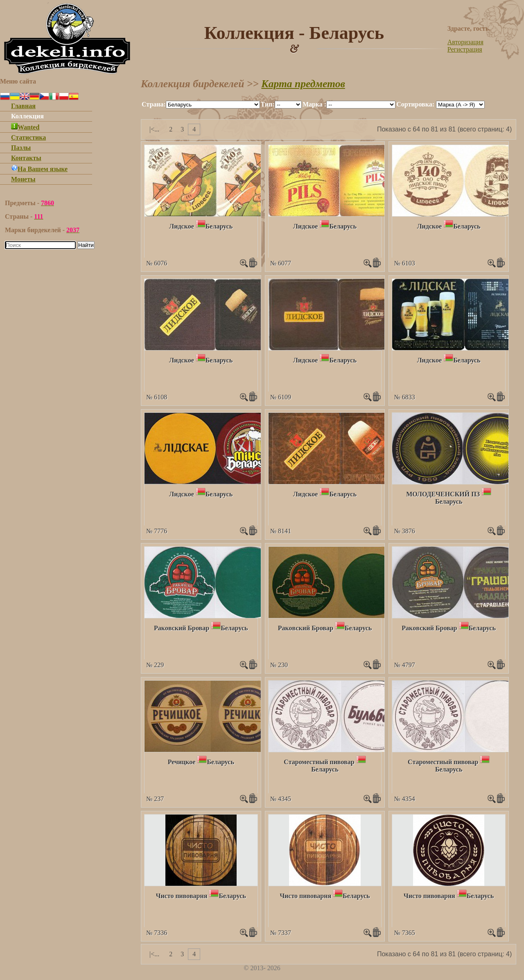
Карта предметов (303, 84)
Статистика (28, 137)
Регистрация (465, 49)
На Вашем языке (39, 169)
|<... (154, 129)
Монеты (23, 179)
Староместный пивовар (319, 762)
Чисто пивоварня (182, 896)
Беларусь (219, 226)
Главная (23, 106)
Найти (86, 245)
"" (213, 105)
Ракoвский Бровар (182, 628)
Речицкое (182, 762)
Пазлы (21, 148)
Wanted (25, 127)
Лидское (181, 226)
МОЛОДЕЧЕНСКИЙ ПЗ (443, 494)
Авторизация (465, 42)
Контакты (26, 158)
